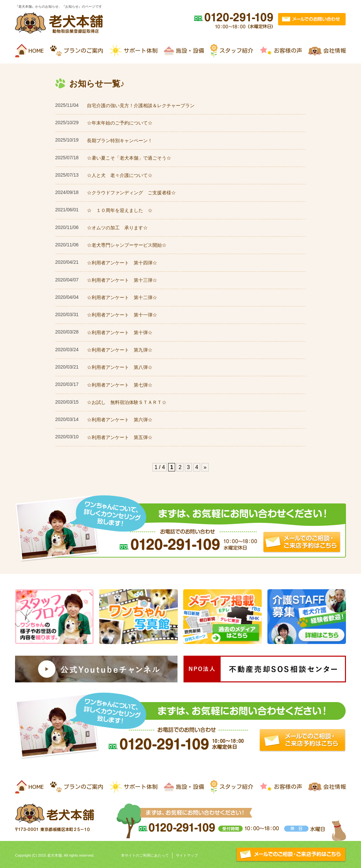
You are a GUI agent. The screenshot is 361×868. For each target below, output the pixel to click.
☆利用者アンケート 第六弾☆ (120, 420)
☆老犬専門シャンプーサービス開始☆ (127, 245)
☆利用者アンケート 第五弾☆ (120, 437)
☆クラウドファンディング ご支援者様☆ (131, 193)
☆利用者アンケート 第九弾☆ (120, 350)
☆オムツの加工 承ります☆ (117, 228)
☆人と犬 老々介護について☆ (120, 175)
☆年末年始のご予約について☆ (120, 123)
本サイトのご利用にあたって (145, 855)
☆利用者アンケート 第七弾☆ (120, 385)
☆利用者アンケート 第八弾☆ (120, 367)
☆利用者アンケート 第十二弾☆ (122, 297)
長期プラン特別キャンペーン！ (120, 141)
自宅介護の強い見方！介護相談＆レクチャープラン (141, 105)
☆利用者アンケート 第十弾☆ (120, 333)
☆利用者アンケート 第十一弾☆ (122, 315)
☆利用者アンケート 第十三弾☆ (122, 280)
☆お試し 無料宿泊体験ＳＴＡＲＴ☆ (127, 402)
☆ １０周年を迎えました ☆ (120, 210)
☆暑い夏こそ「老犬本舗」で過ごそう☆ (129, 158)
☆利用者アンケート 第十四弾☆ (122, 263)
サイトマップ (187, 855)
